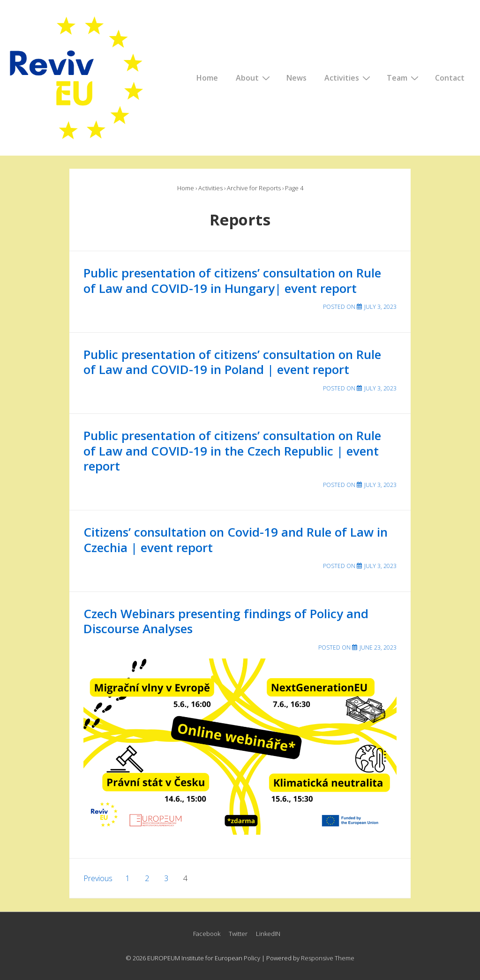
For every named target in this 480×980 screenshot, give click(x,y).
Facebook (207, 934)
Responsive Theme (328, 958)
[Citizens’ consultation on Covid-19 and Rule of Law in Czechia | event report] (380, 566)
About (254, 77)
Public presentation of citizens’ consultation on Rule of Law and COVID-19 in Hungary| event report (232, 281)
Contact (450, 78)
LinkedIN (268, 934)
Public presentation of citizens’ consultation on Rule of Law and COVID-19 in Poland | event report (232, 362)
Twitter (238, 934)
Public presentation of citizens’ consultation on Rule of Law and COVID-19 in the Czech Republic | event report (232, 451)
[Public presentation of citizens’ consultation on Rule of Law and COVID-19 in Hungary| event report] (380, 307)
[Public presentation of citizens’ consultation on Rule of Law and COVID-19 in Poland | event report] (380, 388)
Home (207, 78)
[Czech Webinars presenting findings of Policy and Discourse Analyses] (378, 647)
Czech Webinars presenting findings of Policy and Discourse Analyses (226, 621)
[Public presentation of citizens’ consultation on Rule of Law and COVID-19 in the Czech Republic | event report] (380, 485)
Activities (349, 77)
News (296, 78)
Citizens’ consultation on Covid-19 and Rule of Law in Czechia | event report (236, 540)
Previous (98, 878)
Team (404, 77)
